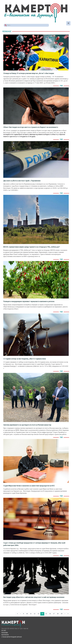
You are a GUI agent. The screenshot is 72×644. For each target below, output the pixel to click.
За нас (4, 631)
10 (27, 614)
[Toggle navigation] (68, 23)
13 (38, 614)
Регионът (7, 32)
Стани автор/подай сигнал (12, 637)
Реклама (5, 633)
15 (46, 614)
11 (31, 614)
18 (58, 614)
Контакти (5, 635)
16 (50, 614)
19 (62, 614)
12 (35, 614)
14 (42, 614)
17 (54, 614)
